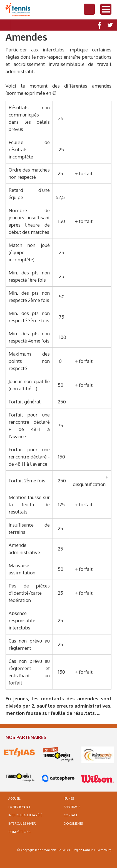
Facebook (99, 25)
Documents (73, 824)
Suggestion (28, 25)
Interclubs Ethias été (25, 815)
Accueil (14, 798)
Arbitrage (72, 807)
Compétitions (19, 832)
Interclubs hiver (22, 824)
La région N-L (20, 807)
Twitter (110, 25)
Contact (17, 25)
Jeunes (69, 798)
